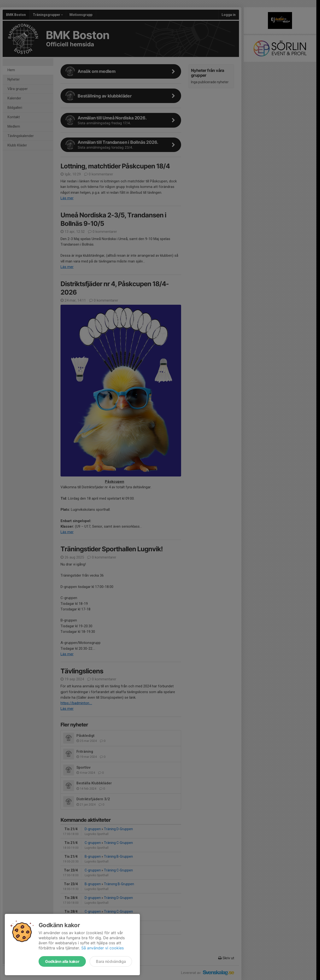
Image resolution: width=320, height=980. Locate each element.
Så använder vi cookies (102, 948)
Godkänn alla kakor (62, 961)
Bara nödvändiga (111, 961)
